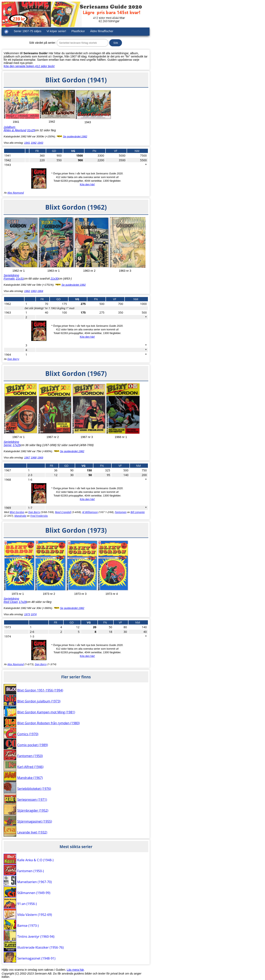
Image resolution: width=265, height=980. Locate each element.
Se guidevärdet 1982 (75, 136)
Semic (8, 445)
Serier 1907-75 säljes (28, 31)
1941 (27, 143)
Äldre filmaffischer (102, 31)
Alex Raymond (16, 193)
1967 (27, 458)
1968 (34, 458)
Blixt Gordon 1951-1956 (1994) (40, 690)
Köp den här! (87, 184)
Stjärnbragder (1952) (33, 810)
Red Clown (11, 602)
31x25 (31, 130)
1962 (27, 291)
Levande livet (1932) (32, 832)
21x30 (54, 279)
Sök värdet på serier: (43, 43)
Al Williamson (90, 512)
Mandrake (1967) (30, 778)
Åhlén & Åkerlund (15, 130)
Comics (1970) (28, 734)
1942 (34, 143)
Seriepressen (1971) (32, 800)
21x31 (20, 279)
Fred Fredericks (39, 516)
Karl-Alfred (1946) (30, 767)
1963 (34, 291)
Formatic (9, 279)
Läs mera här (75, 970)
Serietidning (11, 275)
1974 (34, 614)
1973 (27, 614)
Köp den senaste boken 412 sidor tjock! (29, 66)
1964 (40, 291)
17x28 (23, 602)
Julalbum (10, 127)
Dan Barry (13, 359)
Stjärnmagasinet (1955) (35, 821)
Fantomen (121, 512)
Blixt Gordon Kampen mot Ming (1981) (46, 712)
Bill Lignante (138, 512)
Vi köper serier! (56, 31)
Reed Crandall (63, 512)
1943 (40, 143)
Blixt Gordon (17, 512)
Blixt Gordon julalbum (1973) (39, 701)
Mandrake (20, 516)
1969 (40, 458)
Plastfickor (78, 31)
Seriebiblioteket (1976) (34, 789)
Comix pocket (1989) (33, 745)
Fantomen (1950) (30, 756)
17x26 (17, 445)
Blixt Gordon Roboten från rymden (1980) (48, 723)
